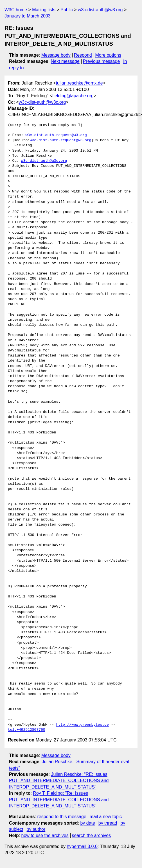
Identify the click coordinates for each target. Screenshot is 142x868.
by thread (108, 823)
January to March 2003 (28, 16)
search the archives (92, 835)
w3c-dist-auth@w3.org (100, 10)
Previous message (102, 61)
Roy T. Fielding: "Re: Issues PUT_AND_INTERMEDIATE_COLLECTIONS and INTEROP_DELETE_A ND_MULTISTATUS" (59, 800)
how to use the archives (45, 835)
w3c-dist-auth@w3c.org (42, 102)
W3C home (16, 10)
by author (36, 829)
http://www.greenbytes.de (83, 725)
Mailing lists (44, 10)
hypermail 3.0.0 (82, 846)
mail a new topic (106, 817)
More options (108, 55)
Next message (65, 61)
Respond (83, 55)
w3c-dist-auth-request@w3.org (56, 135)
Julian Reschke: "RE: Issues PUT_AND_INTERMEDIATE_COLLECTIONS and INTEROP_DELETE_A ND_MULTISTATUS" (59, 781)
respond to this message (62, 817)
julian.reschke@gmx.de (79, 83)
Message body (56, 55)
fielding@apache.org (73, 96)
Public (67, 10)
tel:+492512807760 (27, 730)
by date (87, 823)
